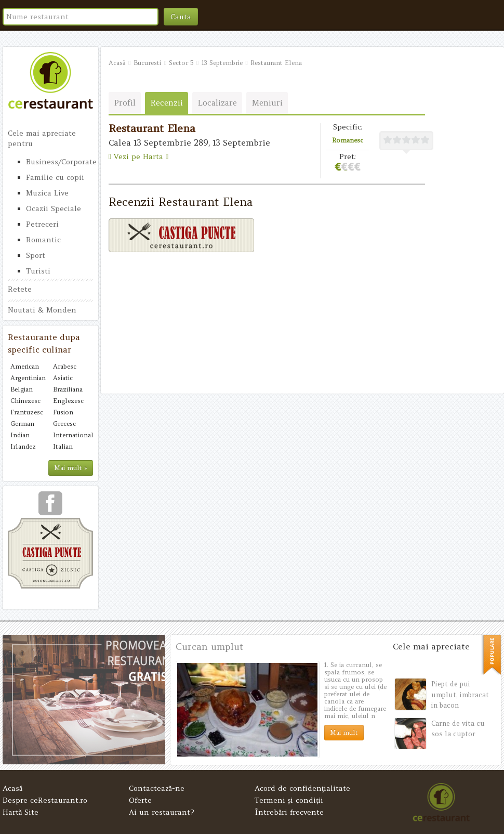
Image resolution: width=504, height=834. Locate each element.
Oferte (140, 800)
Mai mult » (71, 468)
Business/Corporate (59, 162)
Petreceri (42, 224)
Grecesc (64, 423)
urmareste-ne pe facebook (50, 507)
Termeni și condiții (289, 800)
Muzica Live (47, 193)
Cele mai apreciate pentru (42, 138)
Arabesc (65, 366)
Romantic (43, 240)
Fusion (63, 412)
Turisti (38, 271)
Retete (20, 289)
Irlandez (23, 446)
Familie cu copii (55, 177)
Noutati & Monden (42, 310)
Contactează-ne (157, 788)
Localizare (217, 103)
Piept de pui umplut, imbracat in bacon (460, 695)
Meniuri (267, 103)
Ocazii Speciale (54, 208)
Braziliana (68, 389)
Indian (20, 435)
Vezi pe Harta (138, 157)
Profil (125, 103)
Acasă (12, 788)
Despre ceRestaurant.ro (45, 800)
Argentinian (28, 378)
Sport (36, 255)
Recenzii (167, 103)
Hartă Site (21, 812)
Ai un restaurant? (162, 812)
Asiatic (63, 378)
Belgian (22, 389)
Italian (63, 446)
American (25, 366)
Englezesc (68, 401)
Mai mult (344, 732)
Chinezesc (25, 401)
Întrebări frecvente (289, 812)
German (22, 423)
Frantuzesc (27, 412)
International (72, 435)
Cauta (181, 17)
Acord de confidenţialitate (302, 788)
